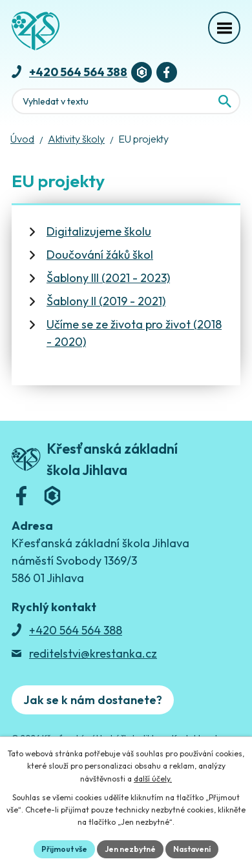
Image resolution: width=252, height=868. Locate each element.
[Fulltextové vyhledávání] (126, 101)
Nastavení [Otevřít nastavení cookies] (192, 849)
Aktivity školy (76, 139)
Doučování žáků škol (100, 255)
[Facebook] (167, 72)
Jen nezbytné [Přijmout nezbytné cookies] (130, 849)
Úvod (22, 139)
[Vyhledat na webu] (225, 101)
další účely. (153, 779)
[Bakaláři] (142, 72)
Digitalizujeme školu (99, 231)
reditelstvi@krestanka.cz (93, 653)
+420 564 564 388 (78, 72)
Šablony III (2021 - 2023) (108, 278)
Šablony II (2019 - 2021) (106, 301)
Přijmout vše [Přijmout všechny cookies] (64, 849)
